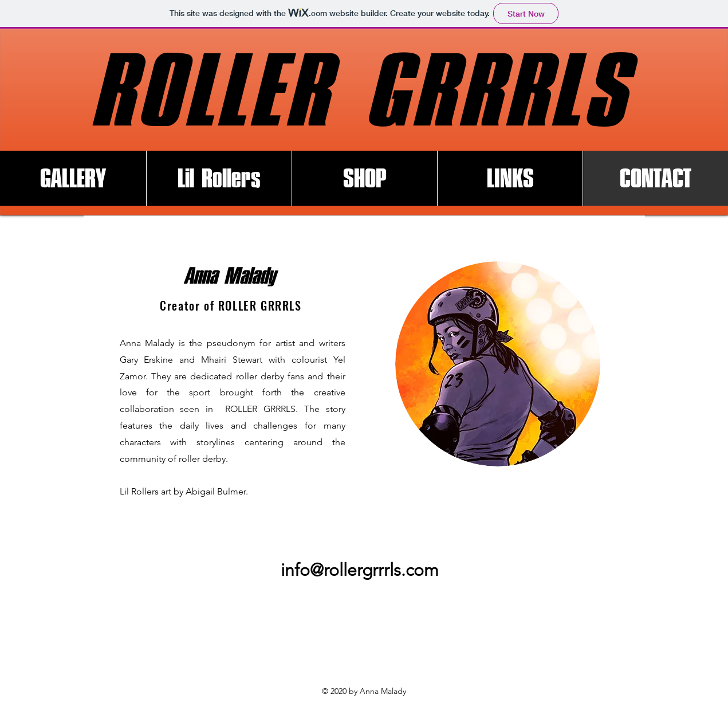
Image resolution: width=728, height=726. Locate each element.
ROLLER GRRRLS (360, 90)
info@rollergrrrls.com (360, 570)
